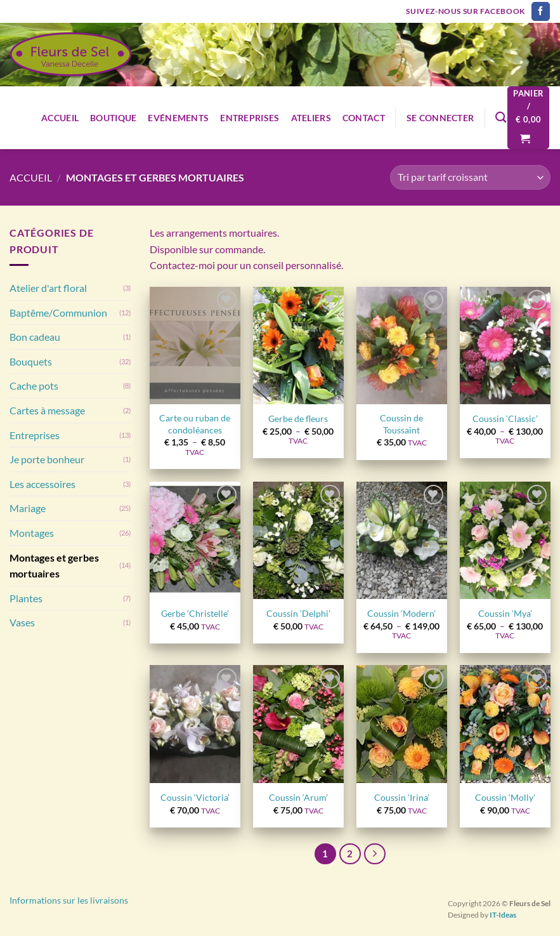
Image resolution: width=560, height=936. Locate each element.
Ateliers (311, 118)
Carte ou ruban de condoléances (195, 424)
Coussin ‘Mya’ (505, 613)
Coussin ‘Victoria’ (195, 797)
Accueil (60, 118)
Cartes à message (47, 410)
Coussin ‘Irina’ (402, 797)
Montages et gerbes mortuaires (54, 566)
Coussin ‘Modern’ (401, 613)
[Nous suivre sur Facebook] (541, 11)
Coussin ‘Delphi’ (298, 613)
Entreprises (250, 118)
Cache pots (34, 386)
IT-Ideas (503, 915)
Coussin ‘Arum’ (298, 797)
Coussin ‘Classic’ (505, 419)
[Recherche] (501, 118)
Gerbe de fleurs (298, 419)
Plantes (26, 598)
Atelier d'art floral (48, 288)
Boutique (113, 118)
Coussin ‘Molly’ (505, 797)
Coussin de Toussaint (401, 424)
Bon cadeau (35, 337)
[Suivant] (375, 854)
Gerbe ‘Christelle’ (195, 613)
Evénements (178, 118)
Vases (22, 622)
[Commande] (470, 177)
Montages (32, 533)
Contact (364, 118)
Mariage (28, 508)
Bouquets (31, 361)
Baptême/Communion (58, 313)
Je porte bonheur (47, 459)
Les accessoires (42, 484)
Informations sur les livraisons (69, 900)
